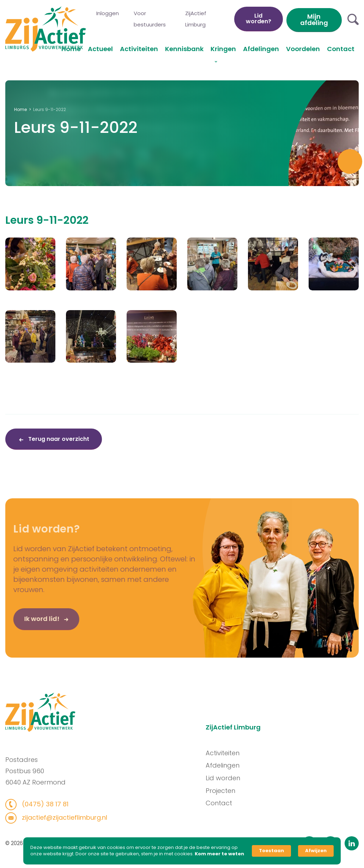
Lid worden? (259, 19)
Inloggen (108, 13)
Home (71, 49)
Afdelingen (261, 49)
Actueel (100, 49)
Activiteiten (139, 49)
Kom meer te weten (219, 854)
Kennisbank (184, 49)
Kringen (223, 49)
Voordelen (303, 49)
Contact (341, 49)
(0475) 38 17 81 (41, 804)
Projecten (224, 791)
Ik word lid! (31, 622)
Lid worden (226, 778)
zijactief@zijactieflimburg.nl (60, 817)
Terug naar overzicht (58, 439)
